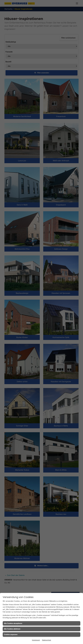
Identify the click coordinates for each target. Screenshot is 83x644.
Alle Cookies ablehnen (12, 629)
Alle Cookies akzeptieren (13, 623)
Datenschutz (47, 640)
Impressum (36, 640)
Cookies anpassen (11, 634)
